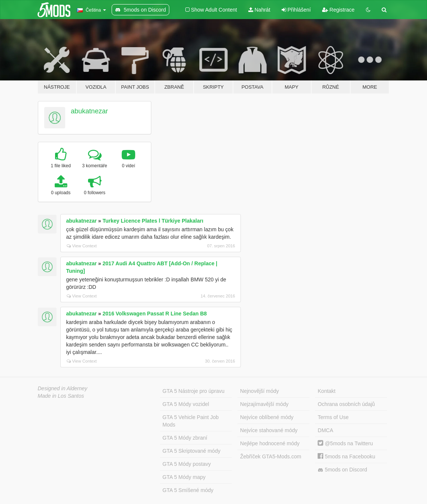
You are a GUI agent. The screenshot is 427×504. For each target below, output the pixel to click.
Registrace (338, 10)
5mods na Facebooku (346, 456)
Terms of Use (333, 417)
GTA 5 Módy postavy (187, 464)
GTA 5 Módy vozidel (186, 404)
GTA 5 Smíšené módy (188, 490)
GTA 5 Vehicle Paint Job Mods (191, 421)
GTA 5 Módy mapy (184, 477)
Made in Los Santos (61, 396)
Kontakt (326, 391)
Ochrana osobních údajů (346, 404)
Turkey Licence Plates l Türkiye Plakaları (153, 221)
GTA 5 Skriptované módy (192, 451)
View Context (82, 246)
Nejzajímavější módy (264, 404)
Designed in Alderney (63, 388)
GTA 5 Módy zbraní (185, 438)
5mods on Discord (342, 470)
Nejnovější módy (260, 391)
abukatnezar (89, 111)
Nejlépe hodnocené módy (270, 443)
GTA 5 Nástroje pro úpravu (193, 391)
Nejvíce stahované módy (269, 430)
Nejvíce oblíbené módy (267, 417)
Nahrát (259, 10)
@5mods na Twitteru (345, 443)
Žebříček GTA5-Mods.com (271, 456)
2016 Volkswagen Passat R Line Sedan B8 (155, 314)
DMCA (325, 430)
